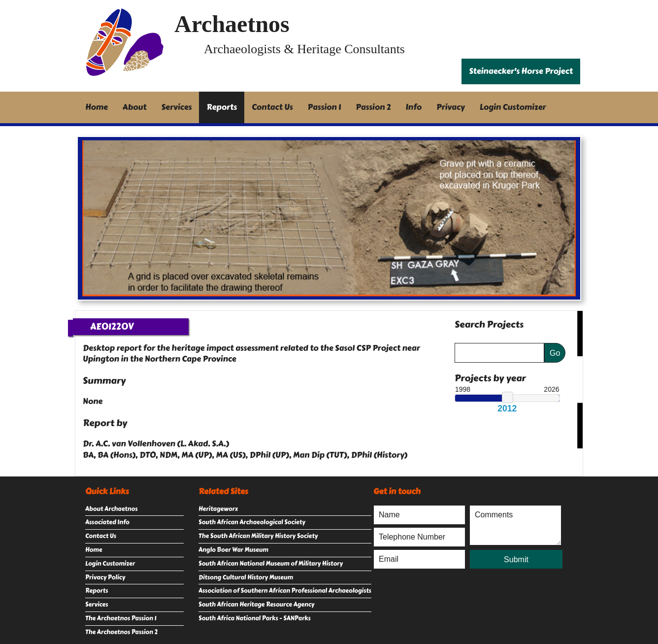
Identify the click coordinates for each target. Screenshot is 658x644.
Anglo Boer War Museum (233, 550)
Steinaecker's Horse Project (521, 71)
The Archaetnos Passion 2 (121, 632)
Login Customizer (513, 107)
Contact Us (272, 107)
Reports (222, 107)
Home (97, 107)
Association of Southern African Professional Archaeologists (285, 591)
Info (414, 107)
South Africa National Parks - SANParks (255, 618)
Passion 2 (373, 107)
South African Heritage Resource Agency (256, 605)
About (135, 107)
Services (177, 107)
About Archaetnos (111, 509)
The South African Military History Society (258, 536)
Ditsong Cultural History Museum (246, 577)
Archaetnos (232, 24)
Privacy (451, 107)
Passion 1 (325, 107)
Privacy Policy (105, 577)
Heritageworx (218, 509)
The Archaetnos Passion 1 (121, 618)
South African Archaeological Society (252, 522)
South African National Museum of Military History (271, 564)
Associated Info (107, 522)
